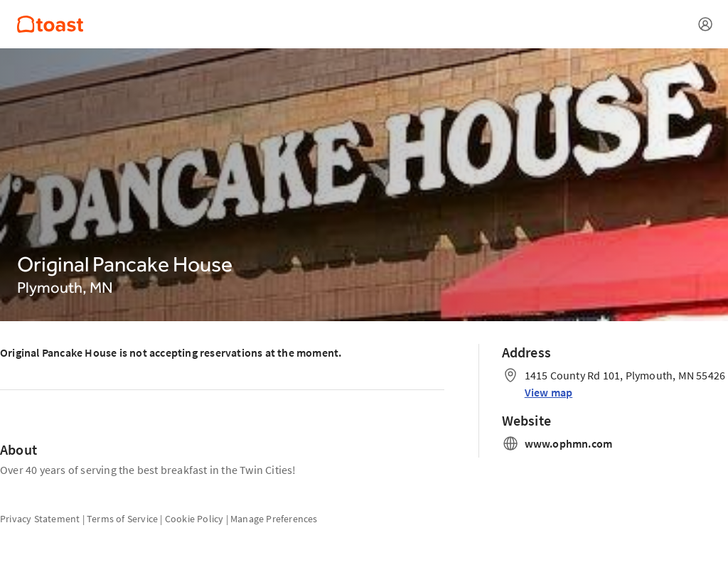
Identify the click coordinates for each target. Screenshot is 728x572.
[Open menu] (705, 24)
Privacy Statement (40, 519)
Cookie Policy (194, 519)
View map (549, 392)
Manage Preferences (274, 519)
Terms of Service (122, 519)
